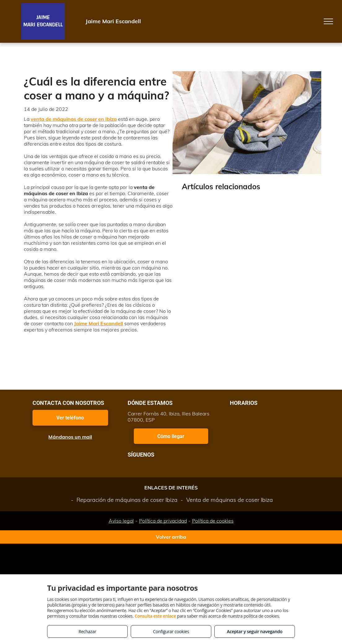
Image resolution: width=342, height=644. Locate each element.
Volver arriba (171, 537)
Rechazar (87, 631)
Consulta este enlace (155, 616)
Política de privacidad (163, 521)
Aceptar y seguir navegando (254, 631)
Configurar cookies (171, 631)
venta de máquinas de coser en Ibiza (74, 119)
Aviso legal (121, 521)
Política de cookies (213, 521)
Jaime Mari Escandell (99, 323)
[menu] (328, 21)
